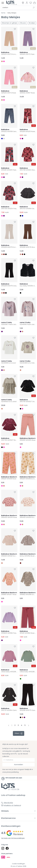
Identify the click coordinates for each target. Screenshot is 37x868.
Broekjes (32, 23)
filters (18, 733)
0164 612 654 (8, 803)
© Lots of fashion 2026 (18, 866)
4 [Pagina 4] (22, 725)
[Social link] (3, 848)
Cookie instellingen (18, 864)
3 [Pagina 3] (18, 725)
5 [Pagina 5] (25, 725)
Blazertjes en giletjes (10, 23)
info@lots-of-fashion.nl (12, 805)
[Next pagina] (29, 725)
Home (3, 13)
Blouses (23, 23)
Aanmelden (18, 765)
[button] (34, 3)
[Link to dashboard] (27, 3)
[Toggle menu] (3, 3)
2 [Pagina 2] (15, 725)
